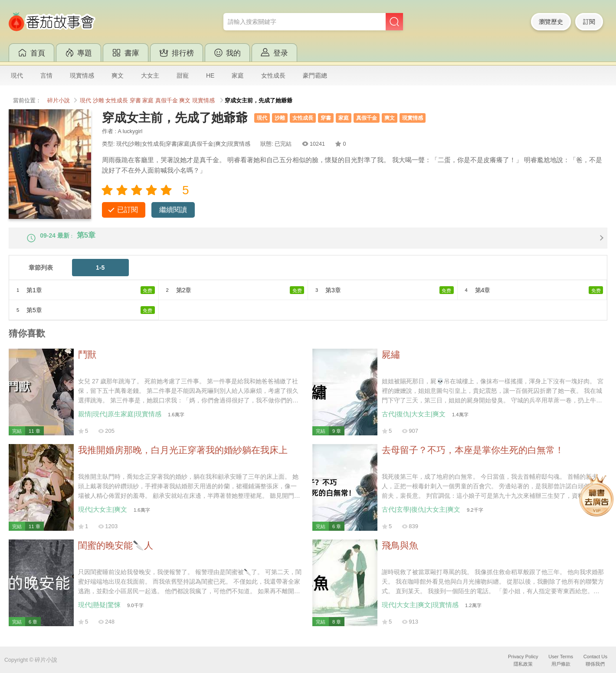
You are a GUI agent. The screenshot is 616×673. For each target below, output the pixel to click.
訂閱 (589, 22)
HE (210, 75)
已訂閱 (128, 210)
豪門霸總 (315, 75)
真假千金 (167, 101)
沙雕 (98, 101)
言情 (46, 75)
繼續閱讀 (173, 210)
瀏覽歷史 (551, 22)
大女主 (150, 75)
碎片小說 (59, 101)
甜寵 (183, 75)
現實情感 (82, 75)
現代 (17, 75)
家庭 (238, 75)
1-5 (100, 275)
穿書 (135, 101)
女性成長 (273, 75)
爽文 (118, 75)
